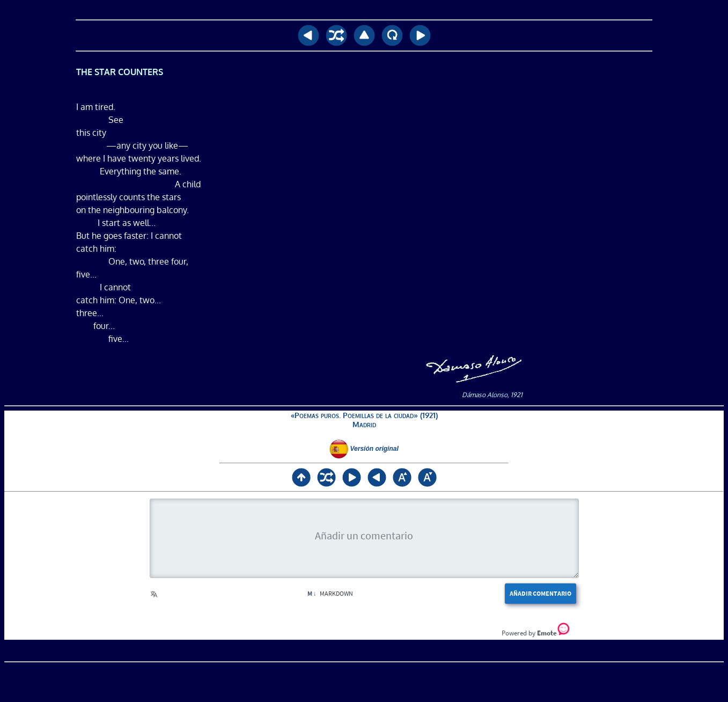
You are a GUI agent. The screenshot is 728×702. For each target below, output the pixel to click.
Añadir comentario (541, 593)
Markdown (330, 593)
